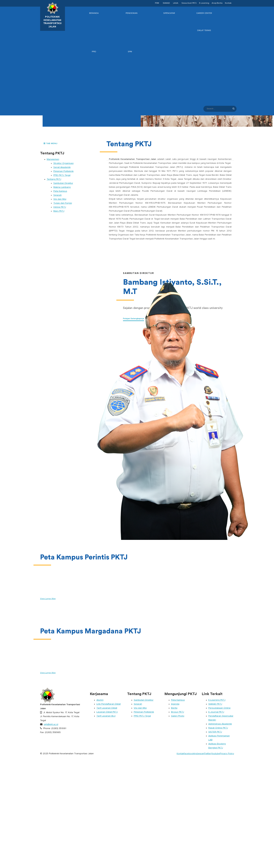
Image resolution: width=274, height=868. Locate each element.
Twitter (208, 754)
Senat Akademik (62, 167)
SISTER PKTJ (215, 732)
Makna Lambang (62, 187)
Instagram (199, 754)
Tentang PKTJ (54, 179)
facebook (189, 754)
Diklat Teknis (204, 31)
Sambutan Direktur (63, 183)
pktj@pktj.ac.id (51, 724)
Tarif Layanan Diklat (107, 708)
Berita (174, 708)
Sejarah (58, 195)
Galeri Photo (178, 716)
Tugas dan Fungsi (63, 203)
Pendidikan (132, 13)
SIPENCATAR (169, 13)
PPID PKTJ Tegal (62, 175)
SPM (130, 52)
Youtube (215, 754)
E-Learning (204, 3)
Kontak (228, 3)
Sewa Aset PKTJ (189, 3)
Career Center (204, 13)
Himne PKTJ (60, 207)
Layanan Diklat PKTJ (107, 712)
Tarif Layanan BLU (106, 716)
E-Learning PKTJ (217, 700)
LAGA (176, 3)
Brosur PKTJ (178, 712)
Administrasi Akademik (220, 724)
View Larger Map (48, 599)
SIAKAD (166, 3)
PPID (94, 52)
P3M (157, 3)
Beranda (94, 13)
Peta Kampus (60, 191)
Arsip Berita (217, 3)
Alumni (100, 700)
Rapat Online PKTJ (218, 728)
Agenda (175, 704)
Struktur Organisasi (63, 163)
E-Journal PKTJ (216, 712)
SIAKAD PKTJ (215, 704)
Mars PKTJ (59, 211)
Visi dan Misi (60, 199)
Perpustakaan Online (219, 708)
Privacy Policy (227, 754)
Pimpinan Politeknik (63, 171)
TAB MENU (51, 144)
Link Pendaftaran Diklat (109, 704)
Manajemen (53, 159)
